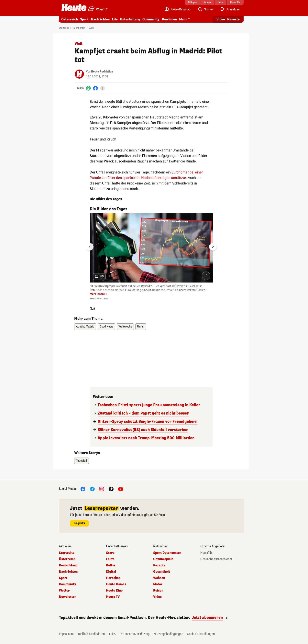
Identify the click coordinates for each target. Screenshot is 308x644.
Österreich (70, 19)
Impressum (66, 634)
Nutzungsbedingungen (168, 634)
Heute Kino (114, 591)
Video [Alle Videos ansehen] (221, 19)
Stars (110, 553)
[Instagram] (102, 489)
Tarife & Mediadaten (91, 634)
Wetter (64, 591)
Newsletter (68, 597)
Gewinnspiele (163, 559)
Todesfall (82, 461)
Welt (91, 28)
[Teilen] (103, 88)
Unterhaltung (130, 19)
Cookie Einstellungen (201, 634)
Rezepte (159, 565)
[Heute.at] (74, 7)
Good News (106, 327)
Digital (111, 572)
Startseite (64, 28)
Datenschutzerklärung (135, 634)
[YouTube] (121, 489)
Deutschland (68, 565)
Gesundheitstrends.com (216, 559)
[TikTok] (111, 489)
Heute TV (113, 597)
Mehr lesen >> (98, 294)
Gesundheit (162, 572)
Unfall (141, 327)
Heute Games (116, 584)
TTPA (112, 634)
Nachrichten (100, 19)
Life (115, 19)
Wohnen (159, 578)
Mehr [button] (183, 19)
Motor (158, 584)
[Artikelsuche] (205, 9)
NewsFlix (206, 553)
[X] (92, 489)
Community (151, 19)
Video (157, 597)
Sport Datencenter (167, 553)
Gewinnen (169, 19)
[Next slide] (213, 247)
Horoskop (113, 578)
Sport (84, 19)
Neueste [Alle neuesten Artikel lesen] (233, 19)
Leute (110, 559)
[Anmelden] (230, 9)
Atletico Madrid (85, 327)
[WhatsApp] (88, 88)
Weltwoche (125, 327)
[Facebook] (95, 88)
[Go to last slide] (90, 247)
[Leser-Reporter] (177, 9)
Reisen (158, 591)
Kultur (111, 565)
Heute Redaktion (102, 72)
